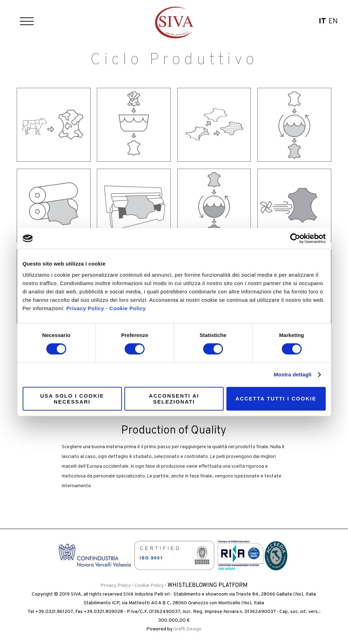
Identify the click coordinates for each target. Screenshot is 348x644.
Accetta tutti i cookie (276, 398)
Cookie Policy (128, 308)
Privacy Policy (85, 308)
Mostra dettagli (293, 374)
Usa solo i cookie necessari (72, 399)
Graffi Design (187, 629)
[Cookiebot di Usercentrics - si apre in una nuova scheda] (295, 238)
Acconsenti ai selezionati (174, 399)
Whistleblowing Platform (208, 585)
